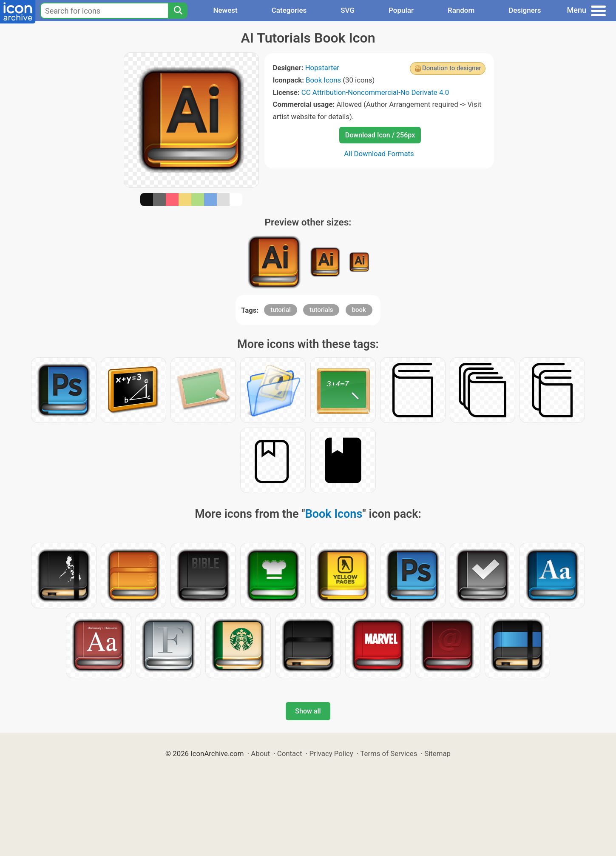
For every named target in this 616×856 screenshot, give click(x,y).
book (359, 310)
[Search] (178, 11)
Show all (308, 711)
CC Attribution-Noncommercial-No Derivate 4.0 (375, 92)
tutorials (321, 310)
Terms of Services (389, 753)
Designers (525, 10)
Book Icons (323, 80)
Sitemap (437, 753)
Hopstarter (322, 68)
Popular (401, 10)
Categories (289, 10)
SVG (348, 10)
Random (461, 10)
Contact (290, 753)
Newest (225, 10)
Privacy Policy (331, 753)
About (260, 753)
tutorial (281, 310)
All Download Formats (379, 154)
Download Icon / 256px (380, 135)
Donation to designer (452, 68)
